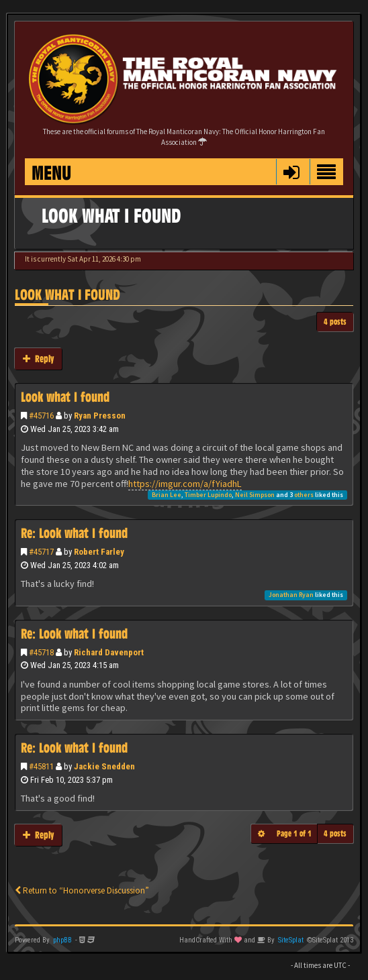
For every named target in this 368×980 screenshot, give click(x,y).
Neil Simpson (255, 495)
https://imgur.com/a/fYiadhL (185, 484)
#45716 (41, 416)
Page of (294, 833)
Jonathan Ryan (291, 595)
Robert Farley (99, 552)
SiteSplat (291, 940)
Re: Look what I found (74, 533)
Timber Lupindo (208, 495)
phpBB (62, 940)
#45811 (41, 766)
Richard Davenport (109, 652)
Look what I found (67, 295)
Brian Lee (167, 495)
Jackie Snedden (104, 766)
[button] (291, 172)
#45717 (41, 552)
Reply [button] (38, 359)
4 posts (335, 322)
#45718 (41, 652)
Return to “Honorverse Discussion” (82, 890)
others (304, 495)
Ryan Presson (100, 416)
